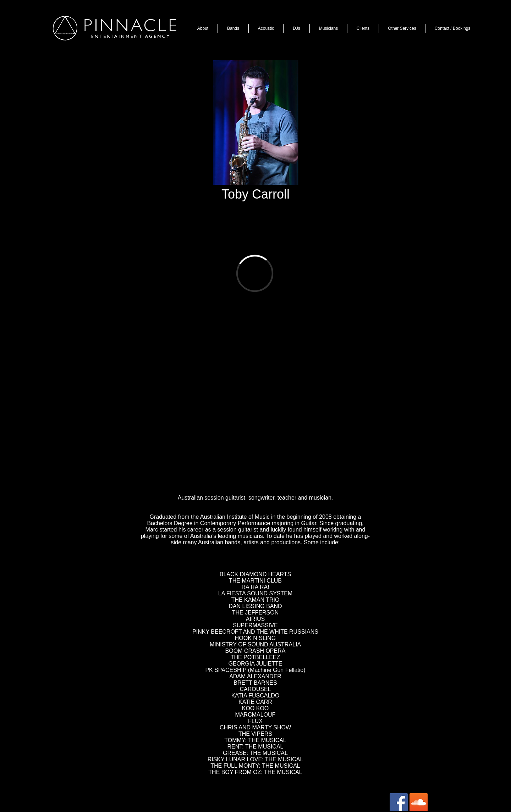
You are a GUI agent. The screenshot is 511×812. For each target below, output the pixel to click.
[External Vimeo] (255, 273)
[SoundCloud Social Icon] (419, 802)
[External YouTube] (254, 413)
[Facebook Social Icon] (399, 802)
